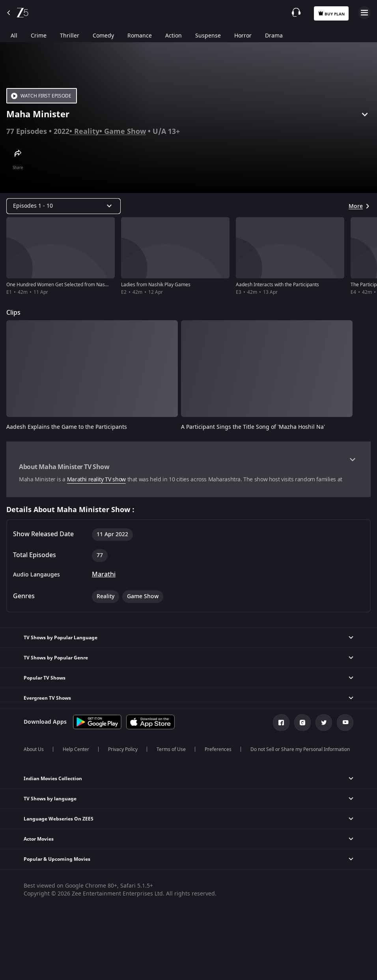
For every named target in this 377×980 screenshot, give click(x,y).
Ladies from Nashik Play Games (156, 285)
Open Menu (364, 13)
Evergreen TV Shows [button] (47, 698)
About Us (34, 749)
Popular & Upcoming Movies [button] (57, 859)
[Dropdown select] (63, 206)
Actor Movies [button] (39, 839)
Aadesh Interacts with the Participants (277, 285)
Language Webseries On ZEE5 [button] (59, 819)
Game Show (125, 131)
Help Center (76, 749)
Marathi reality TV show (96, 480)
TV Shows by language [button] (50, 799)
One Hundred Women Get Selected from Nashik (59, 285)
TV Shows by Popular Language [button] (61, 638)
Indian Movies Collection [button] (53, 779)
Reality (87, 131)
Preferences (218, 749)
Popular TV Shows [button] (45, 678)
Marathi (104, 574)
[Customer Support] (296, 12)
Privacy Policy (123, 749)
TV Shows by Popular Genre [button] (56, 658)
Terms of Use (171, 749)
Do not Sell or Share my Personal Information (300, 749)
